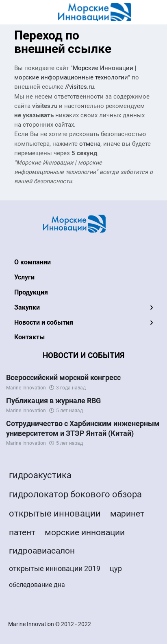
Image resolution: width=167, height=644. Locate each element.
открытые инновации (55, 513)
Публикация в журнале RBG (53, 401)
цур (116, 568)
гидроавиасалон (42, 551)
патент (22, 532)
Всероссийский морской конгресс (63, 377)
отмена (90, 144)
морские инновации (85, 532)
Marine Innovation (26, 388)
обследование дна (37, 585)
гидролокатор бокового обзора (75, 494)
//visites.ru (79, 87)
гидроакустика (40, 475)
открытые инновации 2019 (55, 568)
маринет (127, 514)
